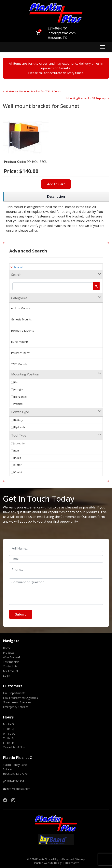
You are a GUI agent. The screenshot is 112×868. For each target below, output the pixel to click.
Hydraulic (18, 427)
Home (7, 648)
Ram (15, 451)
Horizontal (19, 397)
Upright (17, 389)
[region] (56, 197)
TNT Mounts (19, 364)
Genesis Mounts (21, 319)
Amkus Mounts (21, 308)
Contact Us (10, 666)
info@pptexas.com (62, 33)
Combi (16, 472)
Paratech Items (21, 353)
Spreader (18, 443)
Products (9, 653)
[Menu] (103, 47)
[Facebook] (5, 800)
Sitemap (80, 859)
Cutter (16, 465)
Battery (17, 420)
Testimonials (11, 662)
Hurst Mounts (20, 342)
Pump (16, 458)
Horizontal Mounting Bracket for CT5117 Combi (34, 91)
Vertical (17, 404)
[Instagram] (13, 800)
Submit (21, 614)
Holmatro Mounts (22, 331)
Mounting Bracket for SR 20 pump (86, 98)
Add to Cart (56, 184)
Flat (15, 382)
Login (7, 676)
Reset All (17, 267)
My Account (11, 671)
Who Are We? (12, 657)
